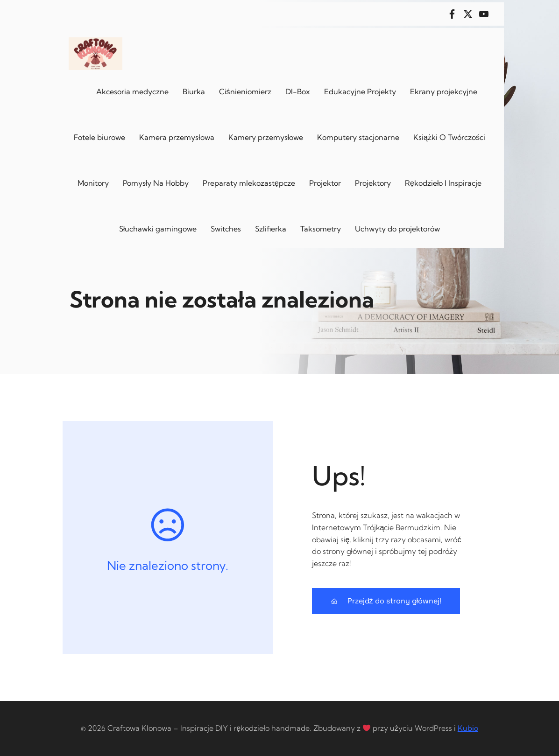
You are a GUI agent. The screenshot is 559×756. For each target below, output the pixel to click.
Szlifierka (271, 229)
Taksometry (321, 229)
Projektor (325, 183)
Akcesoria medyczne (132, 91)
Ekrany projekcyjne (444, 91)
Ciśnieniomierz (245, 91)
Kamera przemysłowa (177, 137)
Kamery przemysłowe (266, 137)
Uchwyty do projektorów (397, 229)
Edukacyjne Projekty (360, 91)
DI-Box (298, 91)
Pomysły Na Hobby (156, 183)
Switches (226, 229)
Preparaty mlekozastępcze (249, 183)
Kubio (468, 728)
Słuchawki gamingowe (158, 229)
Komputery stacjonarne (358, 137)
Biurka (194, 91)
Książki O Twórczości (449, 137)
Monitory (93, 183)
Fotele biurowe (99, 137)
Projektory (373, 183)
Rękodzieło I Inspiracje (443, 183)
